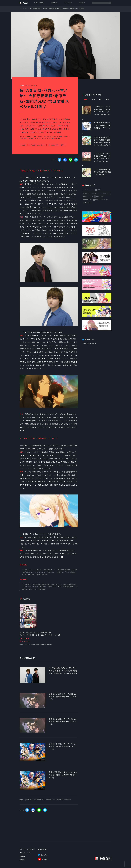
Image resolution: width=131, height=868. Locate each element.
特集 (26, 9)
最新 (86, 99)
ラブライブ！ (87, 203)
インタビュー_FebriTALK (90, 193)
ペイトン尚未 (105, 200)
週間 (93, 99)
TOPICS (54, 3)
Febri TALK (39, 3)
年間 (108, 99)
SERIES (82, 3)
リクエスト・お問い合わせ (27, 849)
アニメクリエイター (105, 193)
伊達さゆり (100, 196)
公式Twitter (24, 641)
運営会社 (22, 860)
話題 (97, 200)
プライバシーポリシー (26, 853)
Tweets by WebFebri (89, 343)
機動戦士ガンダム (88, 200)
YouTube (45, 860)
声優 (99, 190)
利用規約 (22, 856)
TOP (21, 9)
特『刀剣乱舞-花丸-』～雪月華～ (57, 145)
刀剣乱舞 (24, 145)
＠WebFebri (44, 855)
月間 (100, 99)
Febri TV (68, 3)
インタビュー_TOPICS (89, 190)
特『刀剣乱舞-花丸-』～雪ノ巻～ (37, 145)
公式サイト (24, 639)
